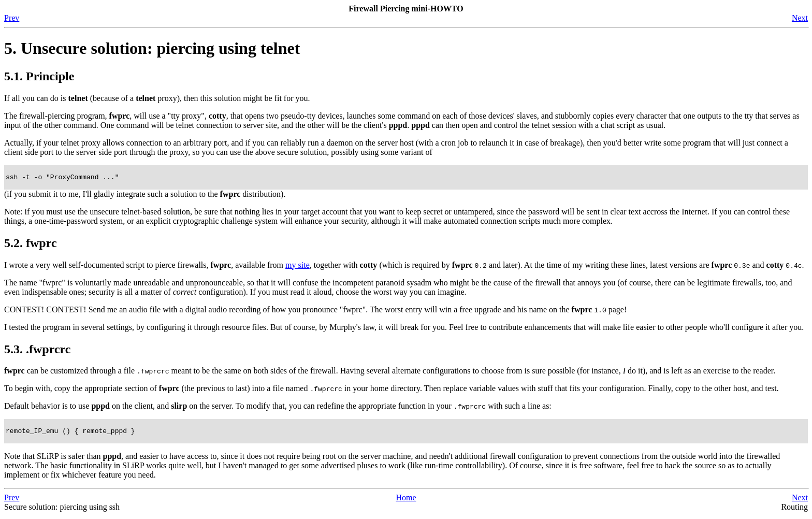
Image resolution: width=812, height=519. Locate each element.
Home (406, 501)
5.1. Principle (39, 76)
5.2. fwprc (31, 244)
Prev (12, 18)
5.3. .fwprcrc (37, 351)
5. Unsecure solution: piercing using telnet (152, 48)
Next (800, 18)
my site (298, 266)
